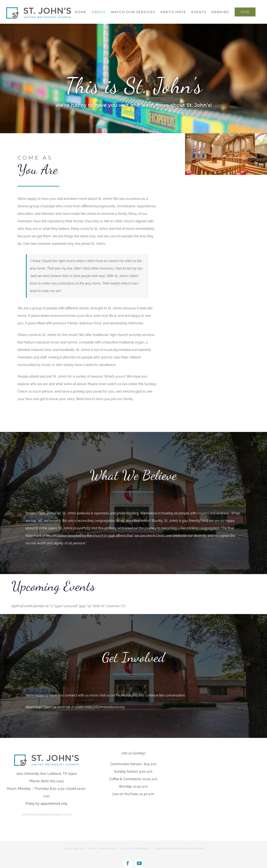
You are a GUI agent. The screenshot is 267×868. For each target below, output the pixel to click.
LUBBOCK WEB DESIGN (170, 849)
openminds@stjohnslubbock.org (100, 707)
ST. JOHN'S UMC (105, 849)
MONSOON (197, 849)
